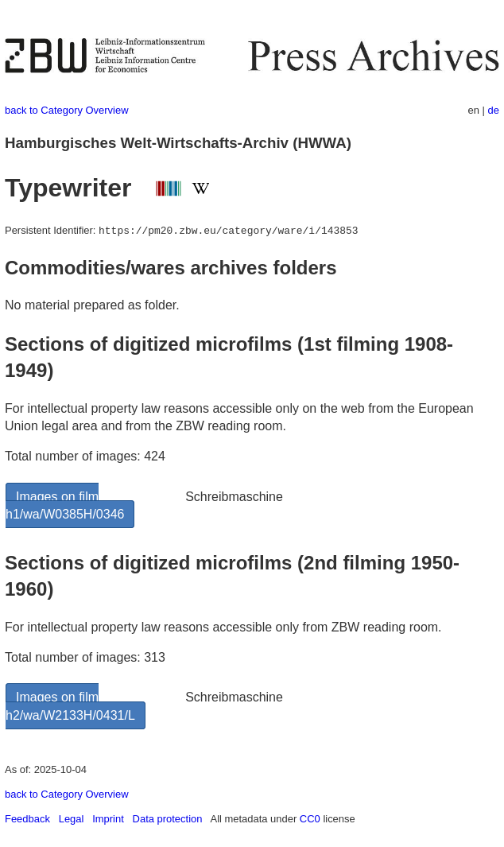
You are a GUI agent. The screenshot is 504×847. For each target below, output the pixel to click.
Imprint (108, 819)
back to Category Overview (67, 110)
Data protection (168, 819)
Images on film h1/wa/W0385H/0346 (65, 505)
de (494, 110)
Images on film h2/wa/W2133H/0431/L (70, 706)
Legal (72, 819)
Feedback (27, 819)
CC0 (310, 819)
